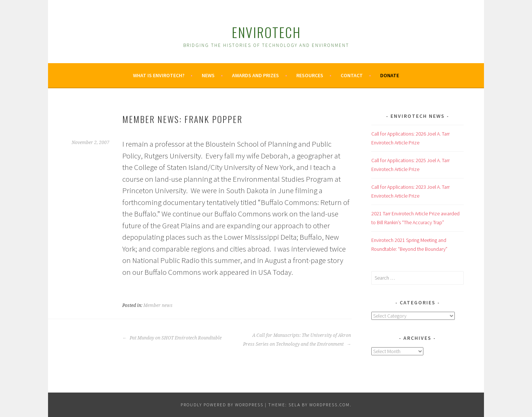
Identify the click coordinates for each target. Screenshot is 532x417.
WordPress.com (330, 405)
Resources (310, 75)
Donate (390, 75)
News (208, 75)
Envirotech (266, 32)
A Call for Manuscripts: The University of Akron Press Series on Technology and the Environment (297, 340)
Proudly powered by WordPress (222, 405)
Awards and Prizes (255, 75)
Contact (352, 75)
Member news (158, 305)
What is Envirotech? (159, 75)
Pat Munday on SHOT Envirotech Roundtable (172, 338)
